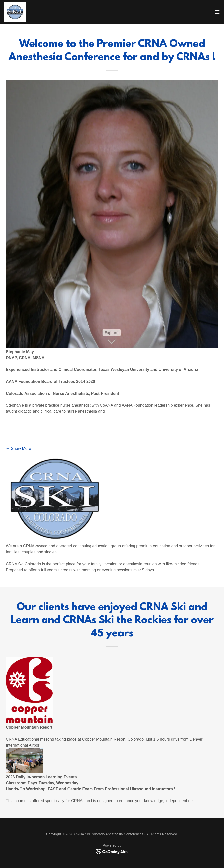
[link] (15, 12)
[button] (217, 12)
